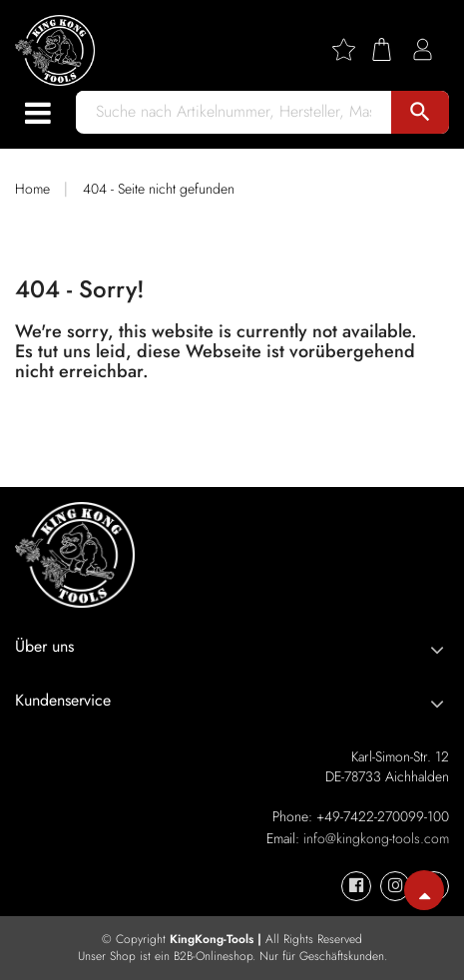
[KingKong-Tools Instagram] (395, 886)
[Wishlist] (351, 49)
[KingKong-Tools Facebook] (356, 886)
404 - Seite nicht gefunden (159, 189)
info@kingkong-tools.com (376, 838)
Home (32, 189)
